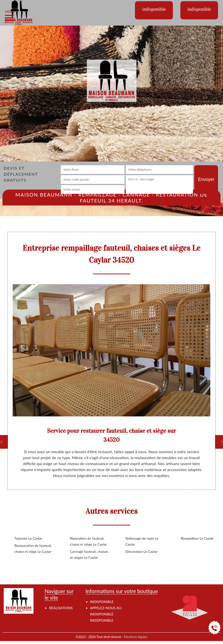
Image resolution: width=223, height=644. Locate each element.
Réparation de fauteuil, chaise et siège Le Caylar (88, 541)
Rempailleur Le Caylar (197, 538)
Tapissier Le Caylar (28, 538)
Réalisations (61, 608)
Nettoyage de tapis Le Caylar (142, 541)
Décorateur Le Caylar (142, 551)
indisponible (102, 614)
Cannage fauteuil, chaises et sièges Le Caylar (89, 554)
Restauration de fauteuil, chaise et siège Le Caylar (33, 548)
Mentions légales (136, 637)
